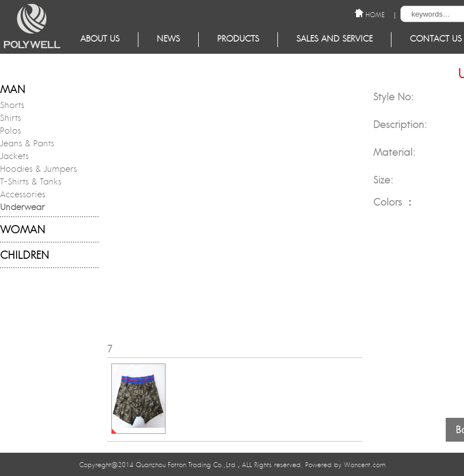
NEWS (168, 40)
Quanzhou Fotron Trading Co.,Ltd (185, 466)
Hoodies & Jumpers (38, 170)
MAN (12, 91)
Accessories (23, 196)
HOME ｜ (382, 14)
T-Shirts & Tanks (31, 183)
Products (238, 40)
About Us (100, 40)
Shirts (11, 119)
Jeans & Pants (27, 145)
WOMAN (22, 231)
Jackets (14, 157)
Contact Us (436, 40)
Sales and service (334, 40)
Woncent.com (365, 466)
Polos (11, 132)
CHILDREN (24, 256)
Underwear (22, 208)
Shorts (12, 106)
